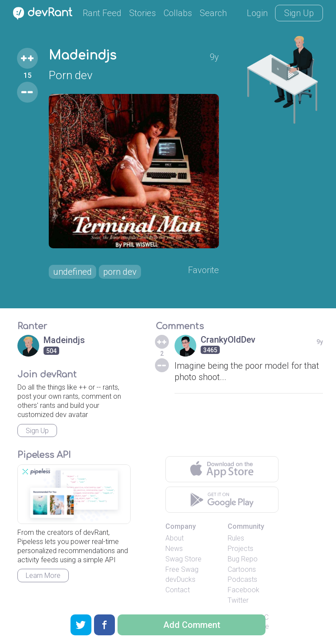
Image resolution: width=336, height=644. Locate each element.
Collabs (178, 13)
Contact (178, 590)
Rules (236, 538)
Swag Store (183, 559)
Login (257, 13)
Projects (240, 549)
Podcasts (242, 579)
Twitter (238, 600)
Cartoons (242, 569)
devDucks (180, 579)
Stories (143, 13)
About (175, 538)
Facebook (244, 590)
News (174, 549)
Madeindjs (82, 56)
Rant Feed (102, 13)
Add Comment (192, 625)
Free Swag (182, 569)
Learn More (43, 576)
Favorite (203, 270)
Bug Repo (243, 559)
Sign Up (299, 13)
